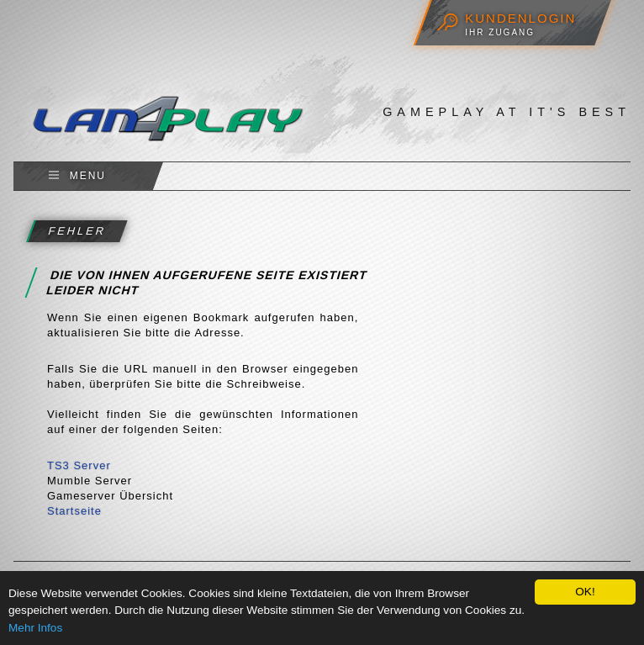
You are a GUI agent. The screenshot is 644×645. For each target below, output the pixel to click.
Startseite (74, 511)
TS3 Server (79, 465)
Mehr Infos (35, 628)
